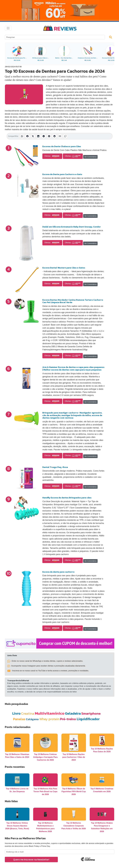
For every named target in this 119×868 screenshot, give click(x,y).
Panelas (19, 719)
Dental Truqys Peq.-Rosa (55, 467)
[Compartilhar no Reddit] (54, 136)
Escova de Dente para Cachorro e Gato (62, 174)
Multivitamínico (50, 713)
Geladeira (73, 713)
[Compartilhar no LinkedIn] (38, 136)
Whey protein (49, 719)
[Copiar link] (65, 136)
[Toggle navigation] (8, 28)
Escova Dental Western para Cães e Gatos (64, 268)
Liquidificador (88, 719)
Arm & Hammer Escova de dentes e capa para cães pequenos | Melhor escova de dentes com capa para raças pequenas (73, 368)
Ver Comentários (90, 157)
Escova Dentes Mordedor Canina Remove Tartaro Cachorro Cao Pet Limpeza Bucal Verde (73, 301)
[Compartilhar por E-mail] (60, 136)
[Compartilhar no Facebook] (27, 136)
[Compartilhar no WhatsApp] (22, 136)
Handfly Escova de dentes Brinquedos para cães (67, 498)
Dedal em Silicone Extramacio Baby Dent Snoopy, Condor (72, 227)
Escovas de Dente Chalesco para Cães (62, 146)
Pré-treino (68, 719)
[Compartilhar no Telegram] (44, 136)
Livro (16, 713)
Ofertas (52, 156)
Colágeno (32, 719)
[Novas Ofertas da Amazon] (59, 10)
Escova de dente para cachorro (58, 572)
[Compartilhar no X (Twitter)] (33, 136)
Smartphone (91, 713)
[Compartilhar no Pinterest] (49, 136)
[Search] (55, 37)
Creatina (28, 713)
